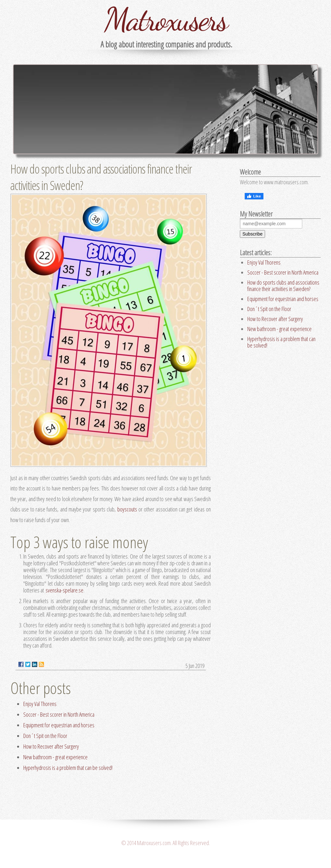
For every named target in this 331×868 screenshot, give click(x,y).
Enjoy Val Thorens (40, 704)
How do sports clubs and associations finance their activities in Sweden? (283, 286)
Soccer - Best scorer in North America (59, 714)
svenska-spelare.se (64, 590)
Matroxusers (165, 19)
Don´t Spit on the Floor (45, 736)
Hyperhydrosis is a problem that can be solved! (68, 768)
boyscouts (127, 509)
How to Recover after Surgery (51, 746)
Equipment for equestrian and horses (59, 725)
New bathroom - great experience (55, 757)
